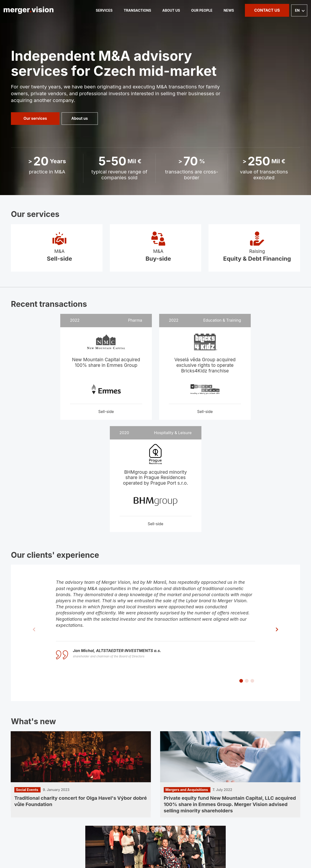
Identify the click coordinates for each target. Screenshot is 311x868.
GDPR (295, 787)
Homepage (21, 787)
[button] (241, 580)
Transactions (128, 10)
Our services (35, 119)
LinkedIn (23, 824)
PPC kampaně (289, 850)
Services (92, 10)
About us (165, 10)
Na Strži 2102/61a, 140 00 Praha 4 (149, 830)
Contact (260, 787)
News (228, 10)
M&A (57, 252)
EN (297, 10)
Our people (199, 10)
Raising (254, 252)
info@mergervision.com (37, 817)
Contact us (267, 10)
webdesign (265, 850)
